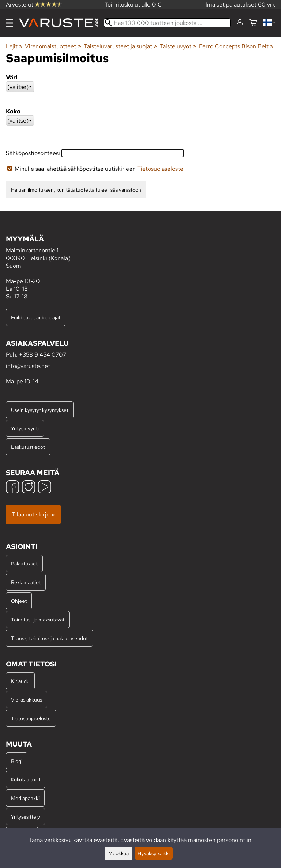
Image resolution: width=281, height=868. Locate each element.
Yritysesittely (25, 817)
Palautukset (24, 563)
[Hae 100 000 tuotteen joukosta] (167, 23)
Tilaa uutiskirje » (33, 514)
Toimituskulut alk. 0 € (133, 5)
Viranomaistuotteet (53, 46)
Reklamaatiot (26, 582)
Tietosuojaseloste (160, 169)
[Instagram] (29, 488)
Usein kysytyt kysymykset (40, 410)
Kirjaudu (20, 681)
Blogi (17, 761)
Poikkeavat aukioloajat (36, 317)
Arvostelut (34, 5)
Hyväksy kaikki (154, 853)
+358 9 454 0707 (43, 355)
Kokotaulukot (26, 779)
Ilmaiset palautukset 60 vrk (240, 5)
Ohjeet (19, 601)
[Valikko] (10, 23)
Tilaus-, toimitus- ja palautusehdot (49, 638)
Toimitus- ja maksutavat (38, 619)
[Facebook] (12, 488)
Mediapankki (25, 798)
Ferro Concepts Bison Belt (236, 46)
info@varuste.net (28, 366)
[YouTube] (45, 488)
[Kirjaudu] (240, 23)
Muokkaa (119, 853)
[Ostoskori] (253, 23)
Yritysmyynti (25, 428)
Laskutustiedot (28, 447)
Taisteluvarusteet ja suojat (120, 46)
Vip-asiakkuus (27, 700)
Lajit (14, 46)
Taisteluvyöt (178, 46)
